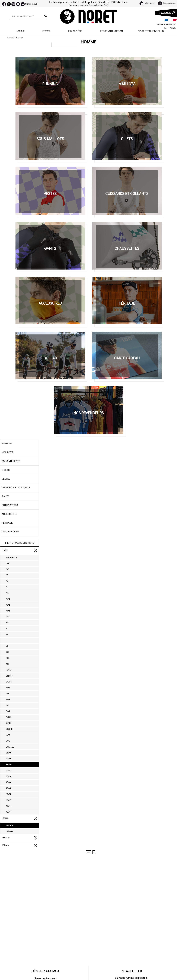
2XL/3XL (10, 747)
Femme (46, 31)
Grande (9, 676)
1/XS (8, 688)
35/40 (9, 753)
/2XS (8, 563)
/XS (8, 569)
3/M (8, 700)
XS (7, 623)
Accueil (11, 38)
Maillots (7, 452)
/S (7, 575)
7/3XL (9, 723)
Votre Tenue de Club (151, 31)
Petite (9, 670)
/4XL (8, 611)
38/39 (9, 765)
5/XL (8, 711)
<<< (89, 852)
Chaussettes (10, 505)
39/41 (9, 800)
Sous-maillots (11, 461)
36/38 (9, 794)
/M (7, 581)
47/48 (9, 788)
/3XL (8, 605)
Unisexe (10, 831)
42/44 (9, 812)
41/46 (9, 759)
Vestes (6, 479)
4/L (7, 705)
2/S (8, 694)
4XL (8, 664)
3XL (8, 658)
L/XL (8, 741)
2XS (8, 617)
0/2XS (9, 682)
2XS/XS (10, 729)
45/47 (9, 806)
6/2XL (9, 717)
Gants (5, 496)
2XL (8, 652)
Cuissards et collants (16, 488)
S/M (8, 735)
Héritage (7, 523)
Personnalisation (111, 31)
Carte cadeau (10, 532)
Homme (20, 31)
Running (7, 444)
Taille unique (12, 558)
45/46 (9, 782)
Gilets (6, 470)
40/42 (9, 770)
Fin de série (75, 31)
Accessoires (9, 514)
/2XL (8, 599)
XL (7, 646)
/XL (8, 593)
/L (7, 587)
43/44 (9, 776)
